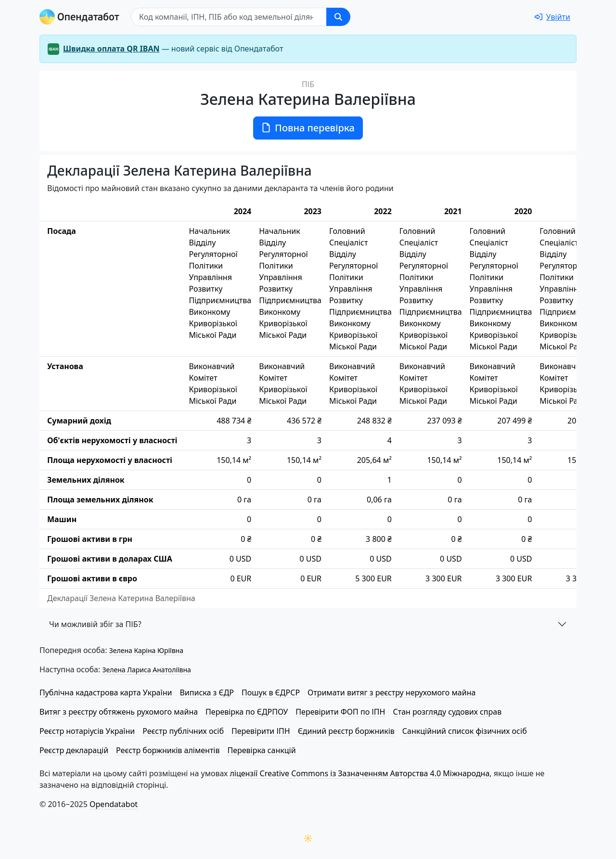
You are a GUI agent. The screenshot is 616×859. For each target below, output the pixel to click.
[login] (552, 17)
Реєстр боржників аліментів (168, 750)
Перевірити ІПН (261, 731)
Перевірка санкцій (261, 750)
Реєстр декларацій (74, 750)
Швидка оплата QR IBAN (111, 49)
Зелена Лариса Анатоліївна (146, 670)
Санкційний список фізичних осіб (465, 731)
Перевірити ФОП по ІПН (340, 712)
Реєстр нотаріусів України (87, 731)
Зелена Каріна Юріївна (146, 650)
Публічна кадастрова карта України (106, 692)
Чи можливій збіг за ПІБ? (95, 624)
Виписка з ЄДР (207, 692)
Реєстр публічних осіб (183, 731)
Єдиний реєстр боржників (346, 731)
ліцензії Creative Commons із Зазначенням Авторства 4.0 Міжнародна (359, 773)
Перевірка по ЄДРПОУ (247, 712)
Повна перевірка (308, 128)
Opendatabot (114, 804)
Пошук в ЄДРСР (271, 692)
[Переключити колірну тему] (308, 838)
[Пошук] (229, 17)
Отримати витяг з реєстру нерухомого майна (391, 692)
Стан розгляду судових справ (447, 712)
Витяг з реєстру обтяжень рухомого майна (119, 712)
